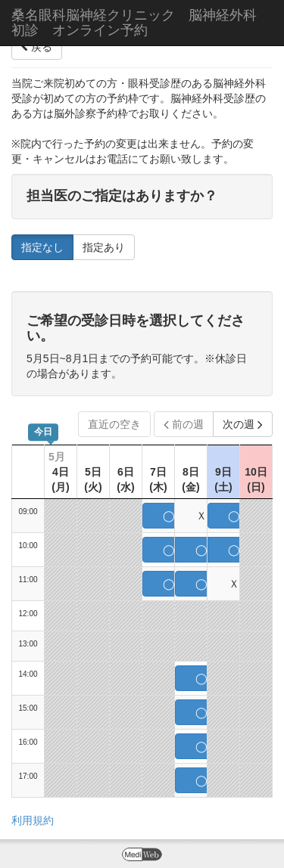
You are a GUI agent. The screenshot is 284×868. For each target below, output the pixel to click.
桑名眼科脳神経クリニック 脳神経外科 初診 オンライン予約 (141, 23)
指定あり (104, 247)
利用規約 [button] (33, 820)
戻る (37, 47)
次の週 (243, 424)
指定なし (42, 247)
